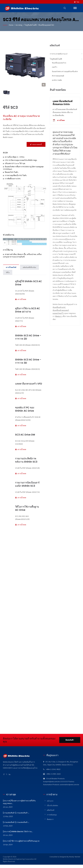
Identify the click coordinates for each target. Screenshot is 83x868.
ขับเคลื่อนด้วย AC (65, 310)
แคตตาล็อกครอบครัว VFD (29, 384)
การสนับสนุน (52, 818)
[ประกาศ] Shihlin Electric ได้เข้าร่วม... (17, 835)
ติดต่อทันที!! (70, 740)
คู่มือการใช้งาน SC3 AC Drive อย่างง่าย (27, 310)
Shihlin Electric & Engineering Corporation (19, 862)
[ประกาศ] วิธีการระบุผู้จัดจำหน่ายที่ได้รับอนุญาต (21, 844)
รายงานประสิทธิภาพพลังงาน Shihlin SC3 (26, 460)
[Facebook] (4, 775)
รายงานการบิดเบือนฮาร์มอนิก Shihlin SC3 (27, 484)
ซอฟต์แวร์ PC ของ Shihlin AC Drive (29, 409)
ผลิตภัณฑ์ (51, 813)
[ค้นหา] (65, 8)
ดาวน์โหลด (29, 295)
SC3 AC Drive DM (25, 435)
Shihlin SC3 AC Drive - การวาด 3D (27, 361)
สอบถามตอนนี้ (36, 144)
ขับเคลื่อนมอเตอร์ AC (47, 25)
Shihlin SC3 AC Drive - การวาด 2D (27, 337)
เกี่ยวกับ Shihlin (53, 809)
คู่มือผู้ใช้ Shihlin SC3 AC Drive (28, 283)
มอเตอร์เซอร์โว (58, 316)
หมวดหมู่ (19, 25)
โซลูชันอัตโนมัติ (31, 25)
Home (11, 25)
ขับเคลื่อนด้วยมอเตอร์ (61, 313)
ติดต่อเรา (59, 319)
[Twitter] (7, 775)
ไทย (78, 2)
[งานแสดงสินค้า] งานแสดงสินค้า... (16, 816)
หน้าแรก (50, 804)
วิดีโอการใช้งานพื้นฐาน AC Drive (27, 508)
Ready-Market (76, 860)
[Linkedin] (10, 775)
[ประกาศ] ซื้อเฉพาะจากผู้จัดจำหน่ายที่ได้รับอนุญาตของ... (19, 805)
